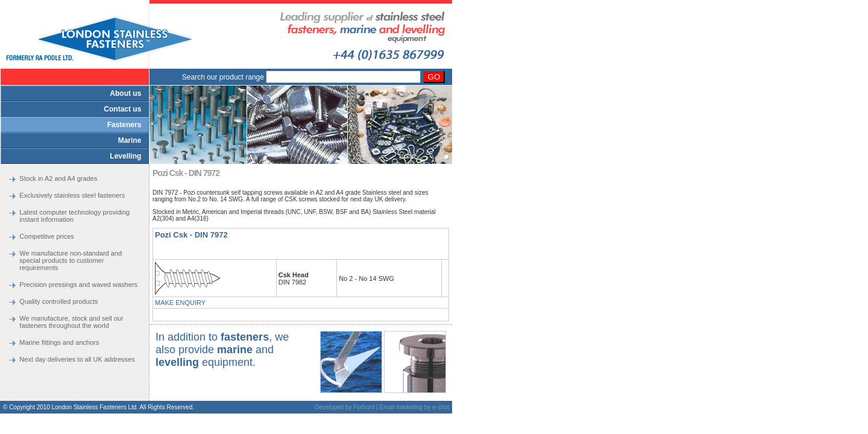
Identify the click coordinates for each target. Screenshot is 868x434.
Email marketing (401, 407)
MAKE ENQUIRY (180, 303)
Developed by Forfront (344, 407)
